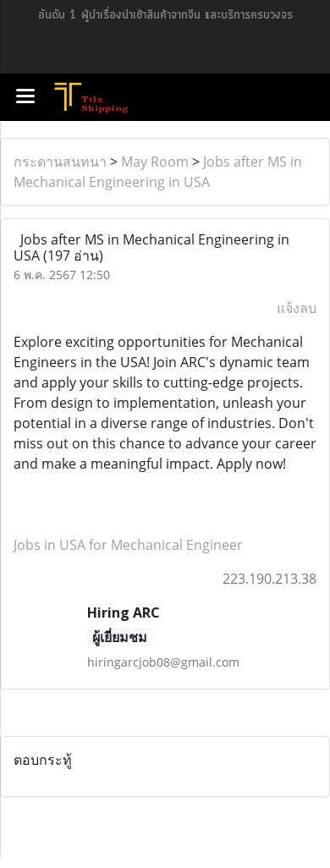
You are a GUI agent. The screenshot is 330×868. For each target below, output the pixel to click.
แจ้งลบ (297, 308)
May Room (155, 162)
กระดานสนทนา (60, 162)
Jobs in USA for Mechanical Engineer (128, 545)
